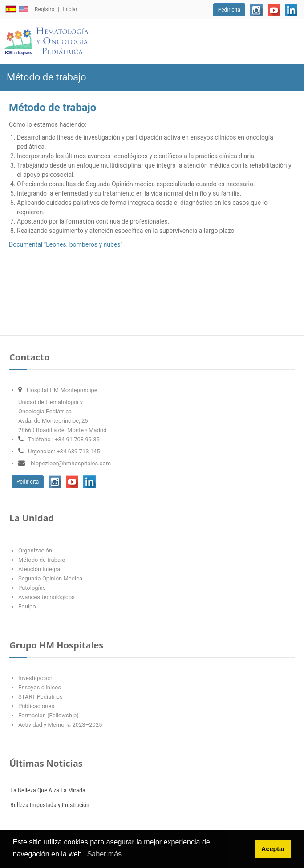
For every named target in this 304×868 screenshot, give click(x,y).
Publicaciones (36, 706)
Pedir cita (229, 10)
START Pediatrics (41, 697)
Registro (45, 9)
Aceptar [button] (273, 849)
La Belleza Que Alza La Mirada (48, 790)
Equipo (27, 606)
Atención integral (40, 569)
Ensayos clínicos (40, 687)
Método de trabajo (42, 560)
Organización (35, 550)
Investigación (35, 678)
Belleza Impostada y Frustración (50, 805)
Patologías (32, 588)
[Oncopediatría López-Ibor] (47, 41)
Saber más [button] (104, 854)
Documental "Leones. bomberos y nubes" (66, 244)
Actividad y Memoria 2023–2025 (60, 725)
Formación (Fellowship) (49, 715)
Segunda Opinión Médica (50, 578)
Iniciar (70, 9)
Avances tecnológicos (47, 597)
